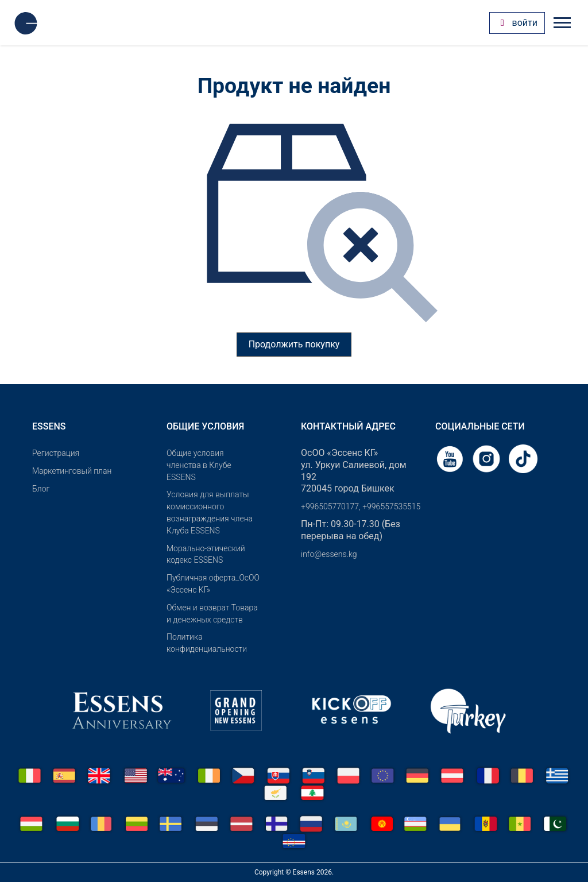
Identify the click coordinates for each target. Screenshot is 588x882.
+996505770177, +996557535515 (361, 506)
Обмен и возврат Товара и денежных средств (212, 614)
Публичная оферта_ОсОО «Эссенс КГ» (213, 584)
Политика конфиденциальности (207, 643)
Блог (41, 489)
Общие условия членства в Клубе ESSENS (199, 465)
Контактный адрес (348, 426)
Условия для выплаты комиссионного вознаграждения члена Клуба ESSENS (210, 512)
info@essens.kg (329, 554)
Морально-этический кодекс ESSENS (206, 554)
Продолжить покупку (294, 344)
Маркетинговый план (72, 471)
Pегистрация (56, 453)
